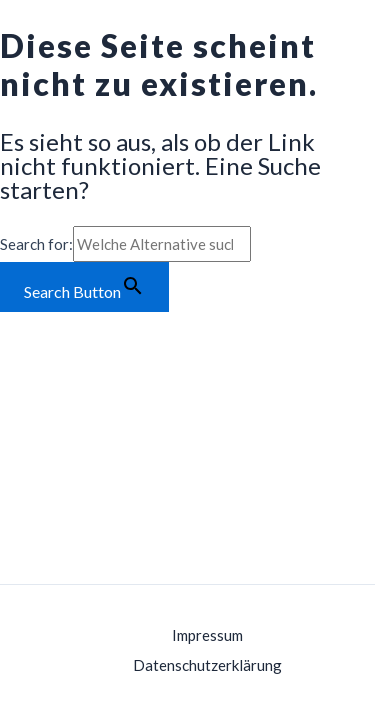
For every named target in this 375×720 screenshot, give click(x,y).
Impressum (207, 635)
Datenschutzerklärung (207, 665)
